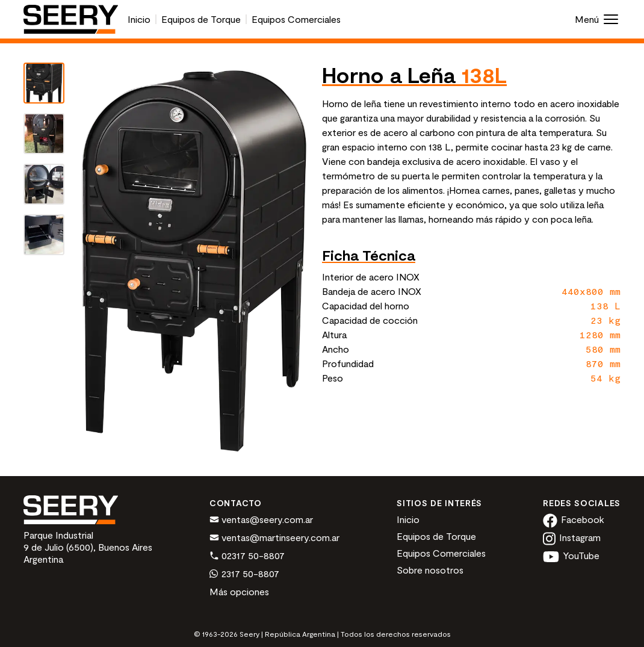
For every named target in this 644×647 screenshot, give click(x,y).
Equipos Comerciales (296, 19)
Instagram (572, 537)
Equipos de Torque (201, 19)
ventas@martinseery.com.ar (274, 538)
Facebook (574, 519)
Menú (598, 19)
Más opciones (239, 591)
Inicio (139, 19)
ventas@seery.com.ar (261, 520)
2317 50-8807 (244, 574)
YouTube (571, 555)
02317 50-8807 (247, 556)
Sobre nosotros (430, 570)
